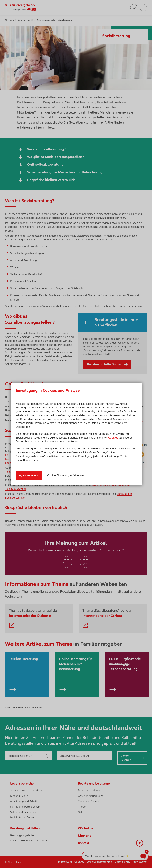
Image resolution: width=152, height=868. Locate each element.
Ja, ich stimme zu (29, 475)
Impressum (52, 441)
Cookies (113, 438)
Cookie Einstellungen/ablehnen (66, 475)
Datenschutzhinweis (28, 441)
